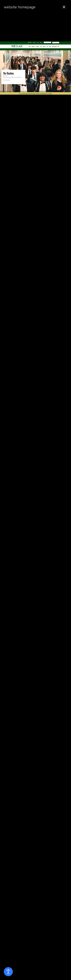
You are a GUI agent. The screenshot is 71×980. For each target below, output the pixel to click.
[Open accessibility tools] (8, 972)
